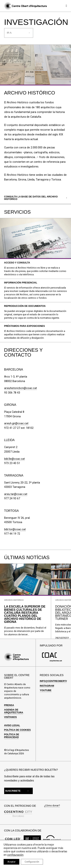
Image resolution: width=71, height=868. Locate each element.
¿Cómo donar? (52, 806)
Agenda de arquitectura (14, 711)
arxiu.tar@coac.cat (16, 494)
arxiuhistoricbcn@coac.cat (21, 388)
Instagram (47, 686)
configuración (15, 855)
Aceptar (11, 862)
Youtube (46, 690)
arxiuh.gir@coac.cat (16, 423)
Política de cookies (18, 730)
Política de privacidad (12, 736)
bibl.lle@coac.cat (14, 459)
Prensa (9, 705)
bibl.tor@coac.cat (15, 529)
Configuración (32, 862)
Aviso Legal (12, 725)
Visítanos (11, 717)
